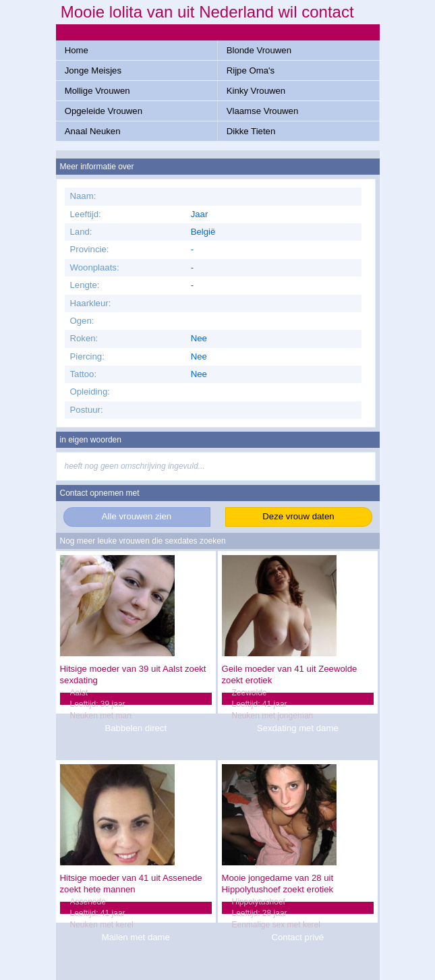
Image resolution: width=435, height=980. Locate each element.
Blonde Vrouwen (259, 50)
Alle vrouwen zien (137, 516)
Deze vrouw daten (298, 516)
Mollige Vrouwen (97, 91)
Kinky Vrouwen (256, 91)
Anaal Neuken (93, 131)
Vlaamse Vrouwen (263, 111)
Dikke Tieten (251, 131)
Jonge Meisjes (93, 70)
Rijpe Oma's (251, 70)
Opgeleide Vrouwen (104, 111)
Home (77, 50)
